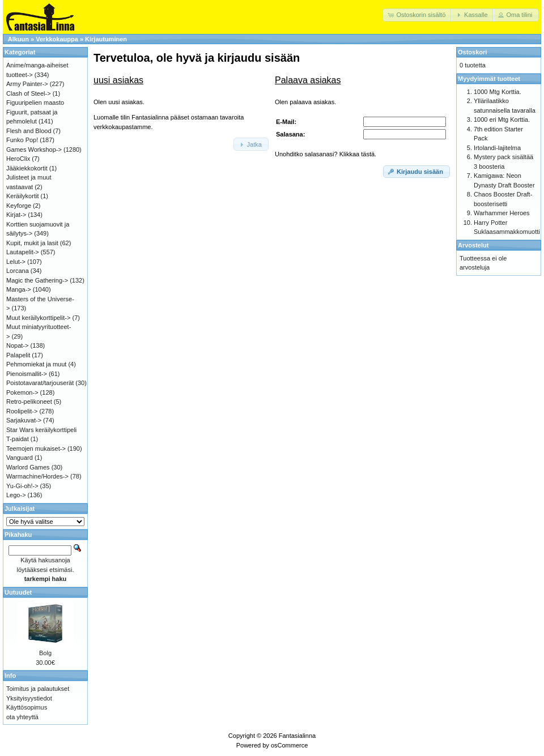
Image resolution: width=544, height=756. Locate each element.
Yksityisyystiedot (29, 698)
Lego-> (16, 495)
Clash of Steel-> (29, 93)
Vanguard (20, 458)
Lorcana (18, 271)
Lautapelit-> (23, 252)
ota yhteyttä (22, 717)
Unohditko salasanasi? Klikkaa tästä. (326, 154)
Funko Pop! (22, 140)
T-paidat (18, 439)
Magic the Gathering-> (37, 280)
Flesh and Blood (29, 131)
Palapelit (18, 355)
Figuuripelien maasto (35, 102)
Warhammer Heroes (502, 213)
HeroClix (18, 159)
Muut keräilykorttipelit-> (38, 318)
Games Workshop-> (34, 150)
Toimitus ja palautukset (38, 689)
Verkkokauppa (57, 39)
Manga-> (19, 289)
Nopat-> (17, 345)
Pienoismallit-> (27, 374)
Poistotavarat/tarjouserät (40, 383)
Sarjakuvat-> (24, 420)
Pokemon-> (22, 392)
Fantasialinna (297, 736)
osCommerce (289, 745)
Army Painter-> (27, 84)
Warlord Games (28, 467)
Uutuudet (18, 592)
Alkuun (18, 39)
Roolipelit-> (22, 411)
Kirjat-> (16, 215)
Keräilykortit (22, 196)
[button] (417, 15)
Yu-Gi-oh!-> (22, 486)
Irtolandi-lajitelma (497, 148)
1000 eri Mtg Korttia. (502, 119)
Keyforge (19, 206)
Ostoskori (472, 52)
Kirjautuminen (106, 39)
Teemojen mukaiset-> (36, 449)
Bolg (45, 653)
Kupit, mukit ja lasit (32, 243)
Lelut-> (16, 262)
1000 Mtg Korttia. (498, 92)
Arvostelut (473, 245)
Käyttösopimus (27, 707)
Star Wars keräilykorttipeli (41, 430)
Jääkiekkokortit (27, 168)
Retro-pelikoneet (29, 402)
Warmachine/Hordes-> (37, 476)
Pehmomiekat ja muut (36, 364)
